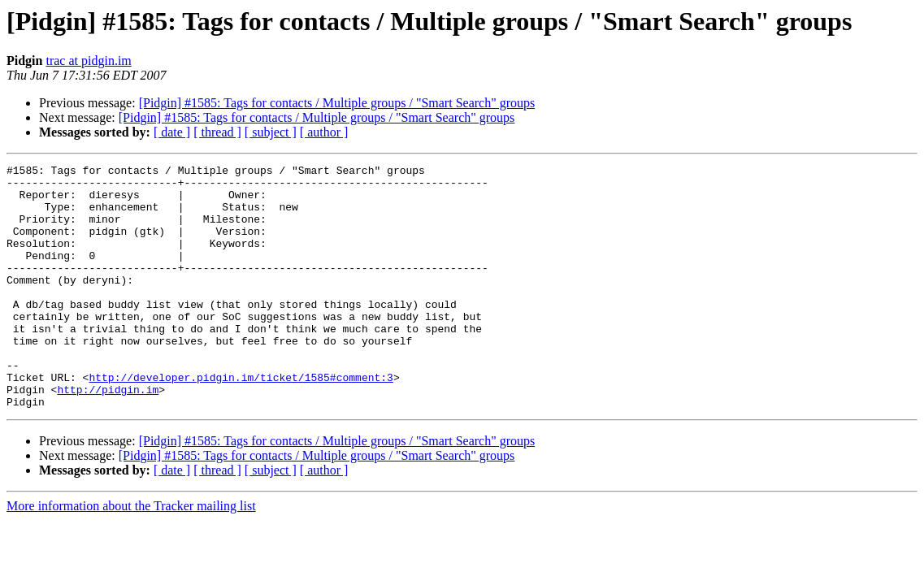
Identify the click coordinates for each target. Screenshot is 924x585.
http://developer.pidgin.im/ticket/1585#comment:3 (241, 421)
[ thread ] (217, 132)
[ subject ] (271, 132)
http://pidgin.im (108, 435)
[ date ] (172, 132)
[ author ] (324, 132)
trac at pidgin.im (88, 61)
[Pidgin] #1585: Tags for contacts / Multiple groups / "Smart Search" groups (337, 103)
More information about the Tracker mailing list (131, 555)
